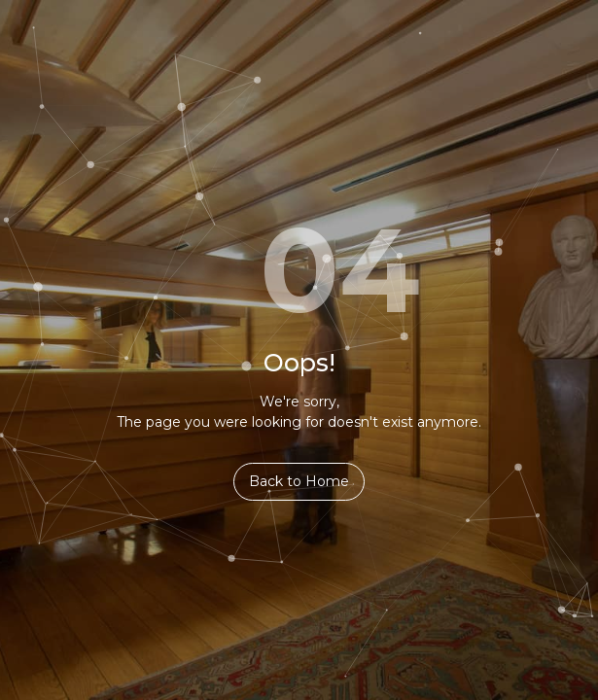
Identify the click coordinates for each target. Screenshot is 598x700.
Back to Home (299, 481)
